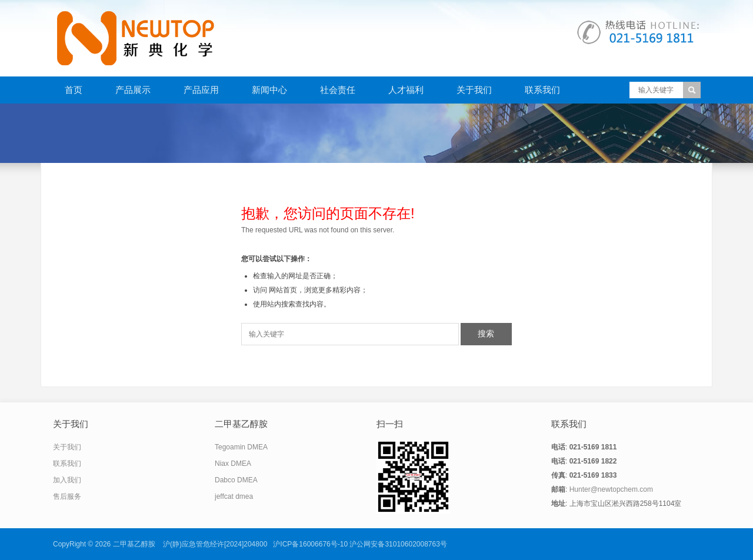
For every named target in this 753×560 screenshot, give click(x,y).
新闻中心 (269, 90)
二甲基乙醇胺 (134, 544)
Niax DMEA (233, 464)
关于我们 (474, 90)
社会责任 (338, 90)
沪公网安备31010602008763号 (398, 544)
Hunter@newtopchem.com (611, 489)
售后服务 (67, 496)
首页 (74, 90)
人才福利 (406, 90)
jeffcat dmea (234, 496)
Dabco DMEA (236, 480)
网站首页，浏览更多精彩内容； (318, 290)
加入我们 (67, 480)
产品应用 (201, 90)
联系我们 (542, 90)
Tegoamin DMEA (241, 447)
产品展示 (133, 90)
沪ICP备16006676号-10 (310, 544)
